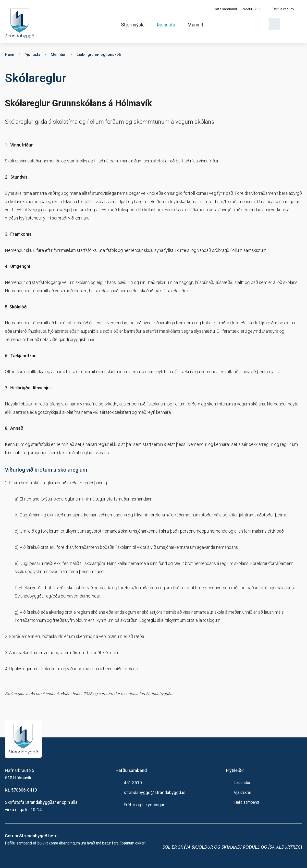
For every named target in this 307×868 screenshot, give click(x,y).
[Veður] (256, 9)
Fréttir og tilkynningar (144, 805)
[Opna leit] (274, 24)
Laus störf (243, 783)
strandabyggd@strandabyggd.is (155, 792)
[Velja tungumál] (293, 24)
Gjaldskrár (243, 792)
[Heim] (21, 22)
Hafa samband (247, 802)
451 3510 (133, 783)
